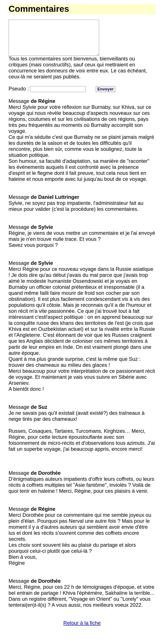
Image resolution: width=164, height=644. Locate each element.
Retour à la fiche (82, 631)
